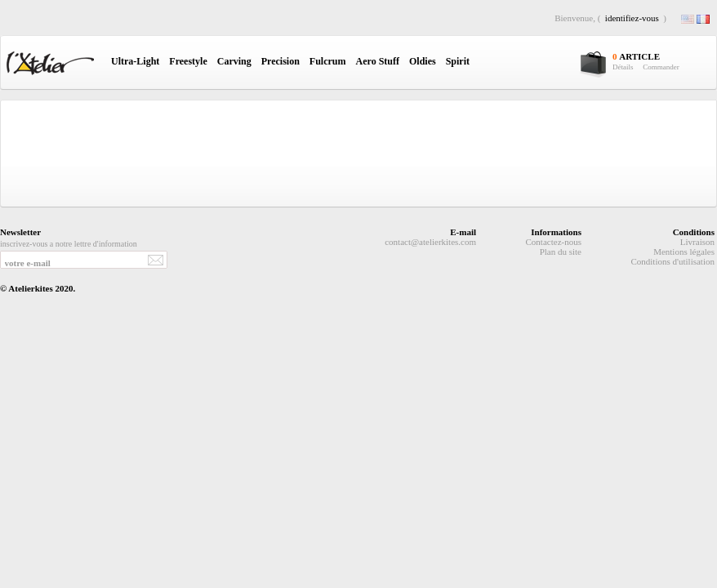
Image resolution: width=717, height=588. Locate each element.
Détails (623, 67)
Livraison (697, 242)
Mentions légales (684, 252)
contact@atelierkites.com (430, 242)
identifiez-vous (632, 18)
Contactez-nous (554, 242)
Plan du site (561, 252)
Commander (661, 67)
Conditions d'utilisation (672, 261)
